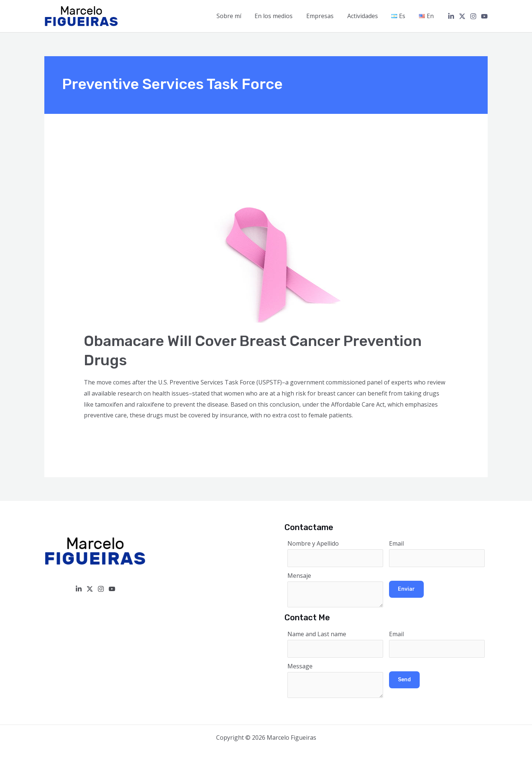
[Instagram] (473, 16)
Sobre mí (238, 16)
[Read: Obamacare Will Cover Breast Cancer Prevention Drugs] (217, 233)
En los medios (281, 16)
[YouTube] (484, 16)
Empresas (326, 16)
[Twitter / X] (462, 16)
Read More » (101, 435)
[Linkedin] (451, 16)
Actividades (367, 16)
